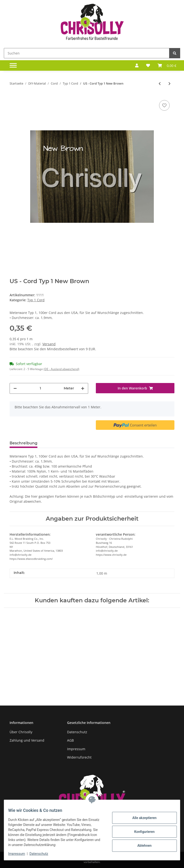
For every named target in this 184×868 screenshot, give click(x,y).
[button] (137, 65)
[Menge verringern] (15, 388)
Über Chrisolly (21, 732)
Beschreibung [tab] (23, 443)
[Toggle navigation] (13, 65)
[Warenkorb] (167, 65)
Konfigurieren (141, 832)
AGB (70, 740)
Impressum (76, 749)
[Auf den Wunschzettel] (164, 105)
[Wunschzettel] (148, 65)
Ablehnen (141, 846)
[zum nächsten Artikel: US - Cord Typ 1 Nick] (170, 84)
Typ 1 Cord (36, 300)
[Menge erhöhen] (83, 388)
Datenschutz (77, 732)
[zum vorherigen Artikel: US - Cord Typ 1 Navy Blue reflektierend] (160, 84)
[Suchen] (87, 53)
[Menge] (40, 388)
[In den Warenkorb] (135, 388)
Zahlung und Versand (27, 740)
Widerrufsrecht (79, 757)
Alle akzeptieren (141, 818)
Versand (49, 344)
